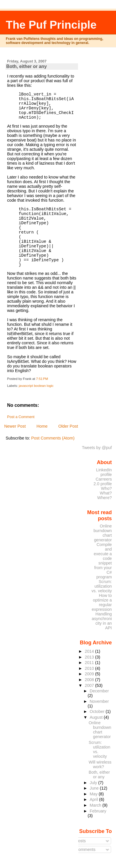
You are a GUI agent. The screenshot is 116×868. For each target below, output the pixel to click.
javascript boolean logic (36, 386)
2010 (90, 668)
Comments (83, 849)
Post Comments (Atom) (53, 438)
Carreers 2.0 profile (103, 481)
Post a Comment (21, 417)
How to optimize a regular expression (102, 602)
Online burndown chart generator (103, 533)
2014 (90, 651)
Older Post (68, 426)
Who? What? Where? (104, 493)
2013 (90, 657)
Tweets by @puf (97, 448)
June (95, 788)
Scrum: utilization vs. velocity (101, 586)
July (94, 783)
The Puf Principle (51, 25)
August (97, 717)
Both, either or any (26, 66)
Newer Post (15, 426)
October (98, 711)
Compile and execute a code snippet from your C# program (103, 561)
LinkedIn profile (104, 472)
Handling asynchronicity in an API (102, 621)
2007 (90, 685)
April (94, 799)
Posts (78, 841)
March (96, 805)
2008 (90, 680)
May (94, 794)
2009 (90, 674)
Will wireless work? (100, 764)
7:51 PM (42, 379)
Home (42, 426)
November (99, 701)
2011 (90, 663)
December (99, 691)
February (98, 811)
